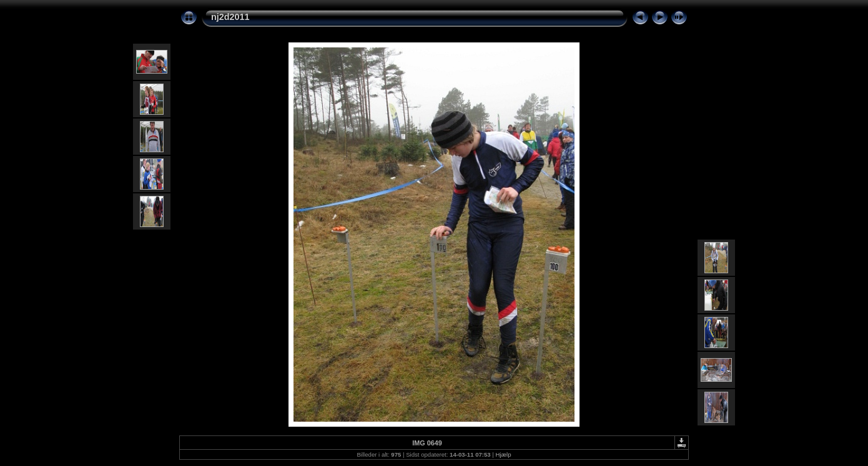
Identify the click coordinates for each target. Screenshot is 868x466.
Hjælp (504, 454)
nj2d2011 (230, 17)
